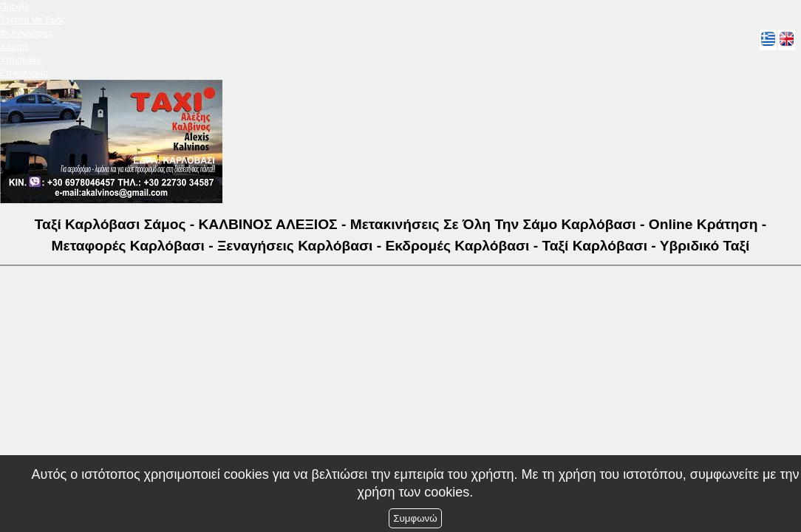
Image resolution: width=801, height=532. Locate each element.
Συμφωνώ (415, 518)
